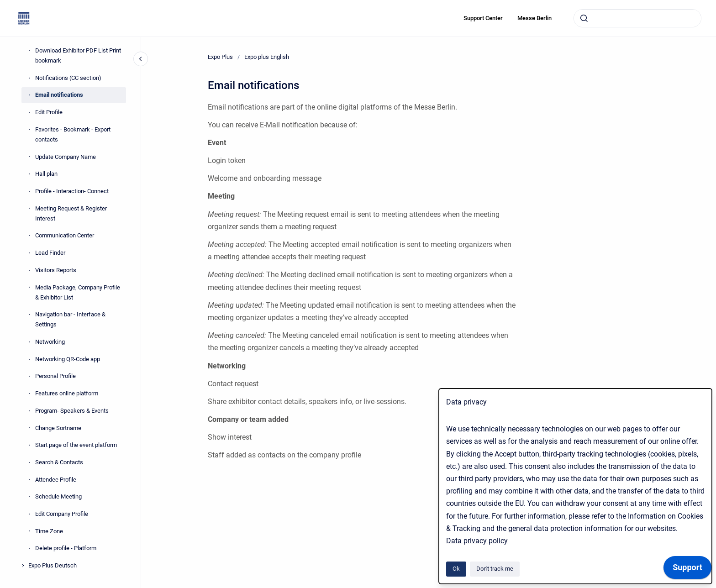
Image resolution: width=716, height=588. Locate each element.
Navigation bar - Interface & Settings (70, 319)
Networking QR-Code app (68, 359)
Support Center (483, 18)
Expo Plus (220, 57)
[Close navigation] (141, 59)
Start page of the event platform (76, 445)
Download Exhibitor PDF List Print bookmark (78, 55)
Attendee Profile (56, 480)
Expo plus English (267, 57)
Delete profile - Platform (66, 548)
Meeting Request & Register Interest (71, 213)
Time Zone (49, 531)
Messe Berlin (534, 18)
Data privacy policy (477, 541)
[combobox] (637, 18)
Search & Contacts (59, 462)
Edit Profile (49, 112)
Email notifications (59, 95)
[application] (687, 570)
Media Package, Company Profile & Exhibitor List (78, 292)
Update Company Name (66, 157)
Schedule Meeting (58, 496)
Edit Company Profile (62, 514)
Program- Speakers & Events (72, 411)
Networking (50, 342)
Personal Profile (55, 376)
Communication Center (65, 235)
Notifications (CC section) (68, 78)
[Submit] (584, 18)
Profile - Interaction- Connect (72, 191)
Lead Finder (50, 253)
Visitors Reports (56, 270)
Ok (456, 569)
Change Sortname (58, 428)
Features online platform (67, 393)
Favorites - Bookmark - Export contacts (73, 134)
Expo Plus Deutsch (53, 565)
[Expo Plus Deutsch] (23, 566)
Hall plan (46, 174)
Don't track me (495, 569)
